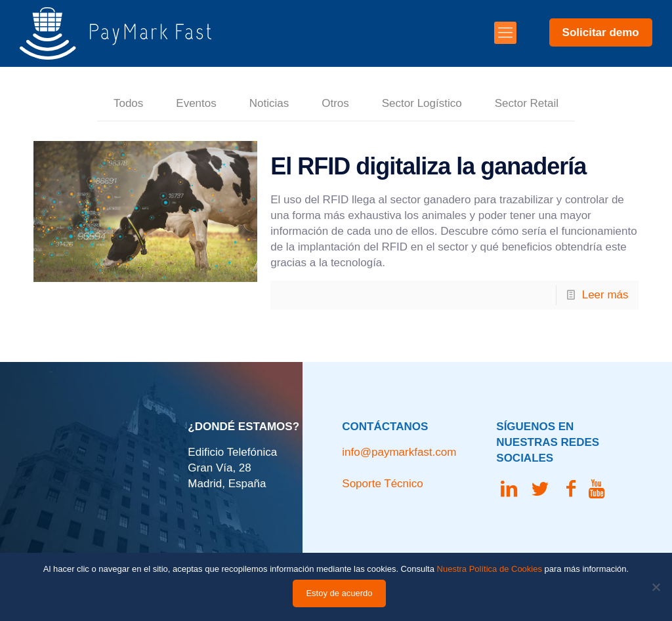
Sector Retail (527, 103)
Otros (335, 103)
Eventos (196, 103)
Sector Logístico (422, 103)
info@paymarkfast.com (399, 452)
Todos (128, 103)
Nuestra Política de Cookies (490, 569)
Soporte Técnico (382, 484)
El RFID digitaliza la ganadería (428, 166)
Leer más (605, 295)
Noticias (269, 103)
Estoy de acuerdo (339, 593)
